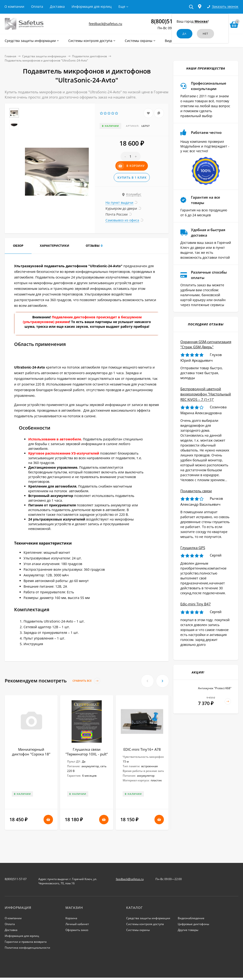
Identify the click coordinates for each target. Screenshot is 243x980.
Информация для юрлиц (92, 6)
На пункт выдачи (119, 203)
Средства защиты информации (44, 56)
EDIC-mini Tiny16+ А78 (142, 749)
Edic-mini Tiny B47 (196, 604)
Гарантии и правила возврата (26, 942)
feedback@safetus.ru (105, 24)
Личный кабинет (77, 924)
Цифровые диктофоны (193, 924)
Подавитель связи (196, 491)
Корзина (71, 918)
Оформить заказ (77, 930)
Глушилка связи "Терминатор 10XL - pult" (87, 752)
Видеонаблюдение (191, 918)
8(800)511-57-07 (171, 21)
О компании (14, 6)
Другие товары (188, 930)
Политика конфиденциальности (27, 948)
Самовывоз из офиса (122, 220)
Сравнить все (86, 681)
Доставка (57, 6)
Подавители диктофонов (89, 56)
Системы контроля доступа (145, 924)
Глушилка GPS (193, 548)
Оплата (37, 6)
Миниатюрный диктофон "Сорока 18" (31, 752)
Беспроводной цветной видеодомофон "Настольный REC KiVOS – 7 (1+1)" (206, 394)
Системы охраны (138, 930)
